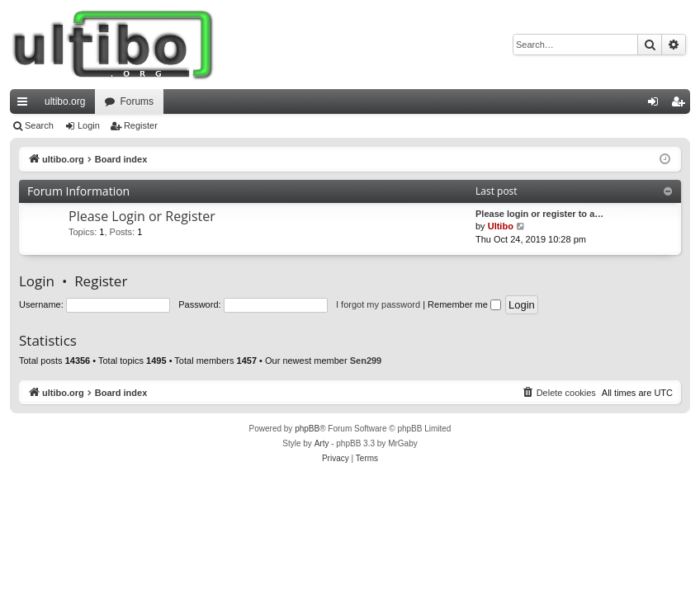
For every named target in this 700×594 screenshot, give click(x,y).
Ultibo (501, 226)
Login (89, 125)
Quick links (26, 105)
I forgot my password (378, 304)
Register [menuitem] (681, 105)
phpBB (307, 429)
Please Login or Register (142, 216)
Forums (137, 101)
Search (39, 125)
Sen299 (366, 361)
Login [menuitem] (657, 105)
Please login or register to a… (539, 214)
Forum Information (78, 191)
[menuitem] (559, 393)
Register (141, 125)
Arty (322, 443)
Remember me (464, 304)
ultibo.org (65, 101)
